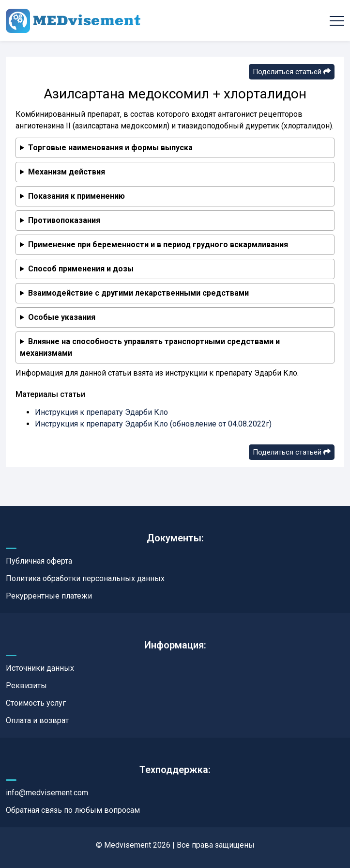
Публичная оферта (39, 561)
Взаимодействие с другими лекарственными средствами (138, 293)
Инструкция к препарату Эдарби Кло (101, 412)
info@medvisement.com (47, 793)
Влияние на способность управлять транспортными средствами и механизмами (150, 347)
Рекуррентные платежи (49, 596)
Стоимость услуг (36, 703)
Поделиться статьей (292, 72)
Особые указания (62, 317)
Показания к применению (76, 196)
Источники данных (40, 668)
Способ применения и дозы (81, 269)
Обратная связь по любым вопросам (73, 810)
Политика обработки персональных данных (85, 578)
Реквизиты (26, 686)
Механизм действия (67, 172)
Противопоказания (64, 220)
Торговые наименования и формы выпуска (110, 148)
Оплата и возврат (37, 720)
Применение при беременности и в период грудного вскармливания (158, 245)
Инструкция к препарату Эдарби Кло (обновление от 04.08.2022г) (153, 424)
